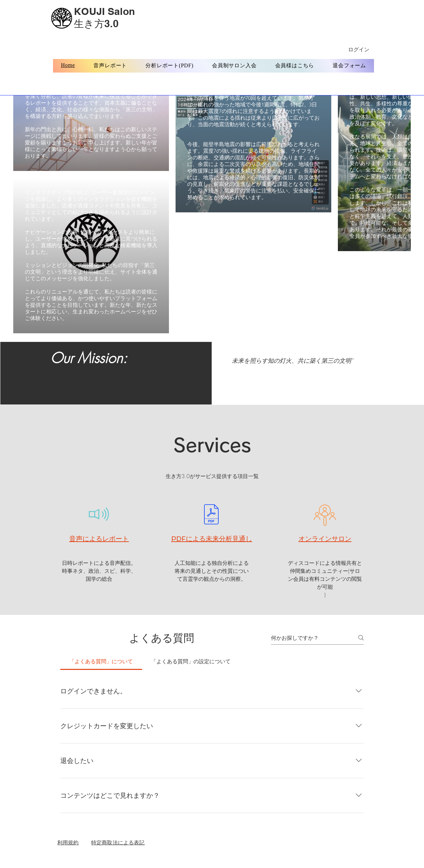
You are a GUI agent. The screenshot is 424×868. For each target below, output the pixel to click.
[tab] (101, 661)
